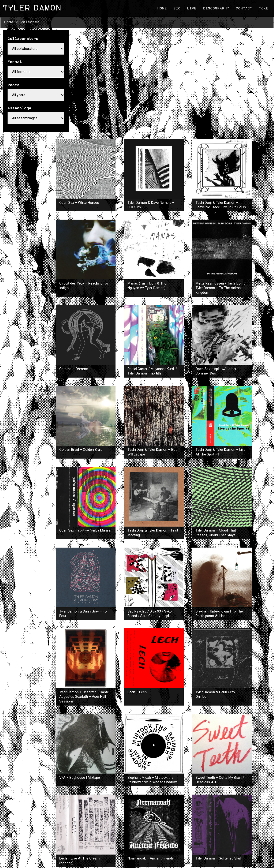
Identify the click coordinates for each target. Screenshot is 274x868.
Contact (243, 7)
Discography (215, 7)
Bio (176, 7)
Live (190, 7)
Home (161, 7)
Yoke (262, 7)
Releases (30, 20)
